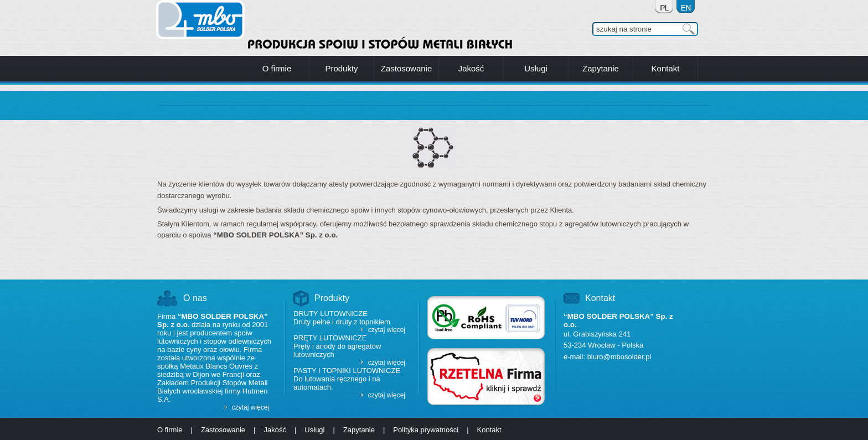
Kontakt (600, 298)
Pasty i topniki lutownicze (347, 371)
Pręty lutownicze (330, 338)
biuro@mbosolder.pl (619, 357)
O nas (195, 298)
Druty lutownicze (330, 314)
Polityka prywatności (426, 430)
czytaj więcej (250, 407)
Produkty (332, 298)
